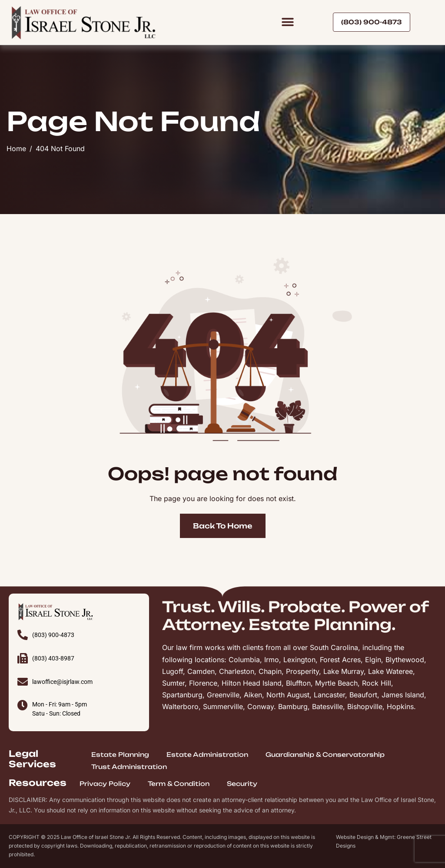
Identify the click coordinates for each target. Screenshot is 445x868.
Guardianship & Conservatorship (325, 754)
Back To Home (223, 526)
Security (242, 784)
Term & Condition (179, 784)
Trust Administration (129, 767)
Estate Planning (120, 754)
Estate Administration (207, 754)
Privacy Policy (105, 784)
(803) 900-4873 (53, 635)
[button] (287, 22)
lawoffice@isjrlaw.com (62, 682)
